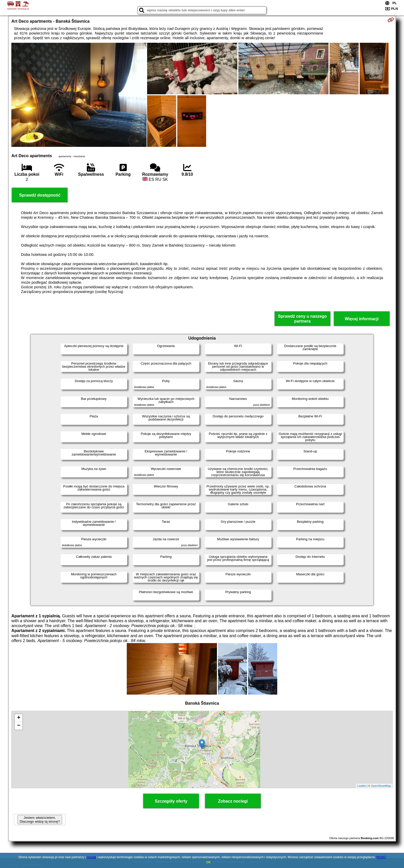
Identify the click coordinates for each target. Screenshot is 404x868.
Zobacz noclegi (233, 801)
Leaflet (362, 786)
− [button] (19, 726)
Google (91, 857)
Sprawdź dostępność (40, 195)
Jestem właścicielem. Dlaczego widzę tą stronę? (40, 820)
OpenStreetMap (381, 786)
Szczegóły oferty (171, 801)
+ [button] (19, 718)
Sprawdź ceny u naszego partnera (302, 319)
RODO (381, 857)
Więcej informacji (362, 319)
